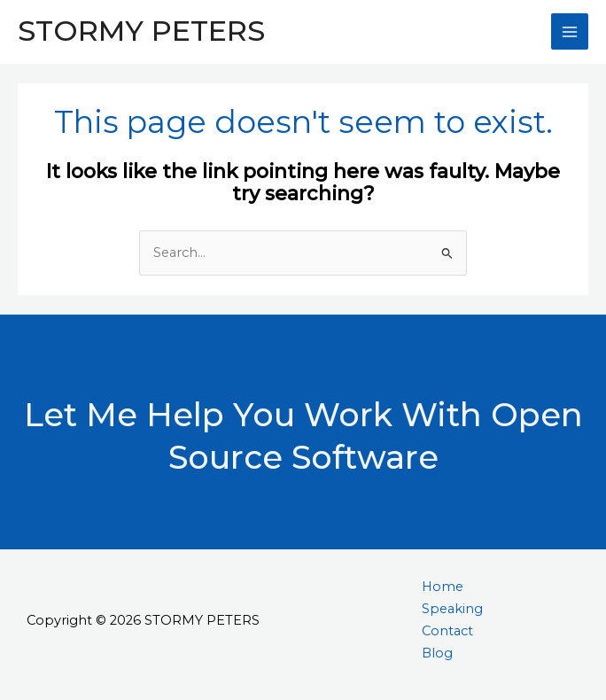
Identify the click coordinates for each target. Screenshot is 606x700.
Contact (447, 631)
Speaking (452, 609)
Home (443, 587)
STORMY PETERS (141, 31)
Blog (437, 653)
